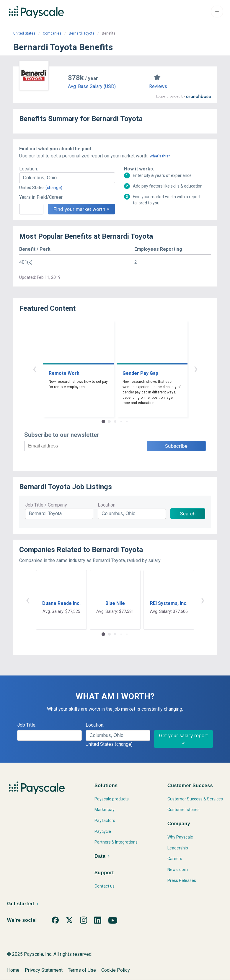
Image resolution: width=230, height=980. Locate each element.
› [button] (196, 368)
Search (188, 514)
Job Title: (27, 725)
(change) (54, 188)
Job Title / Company (46, 505)
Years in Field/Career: (41, 197)
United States (24, 33)
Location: (28, 169)
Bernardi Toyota (82, 33)
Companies (52, 33)
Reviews (158, 86)
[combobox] (67, 178)
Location (107, 505)
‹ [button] (35, 368)
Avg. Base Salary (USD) (92, 86)
